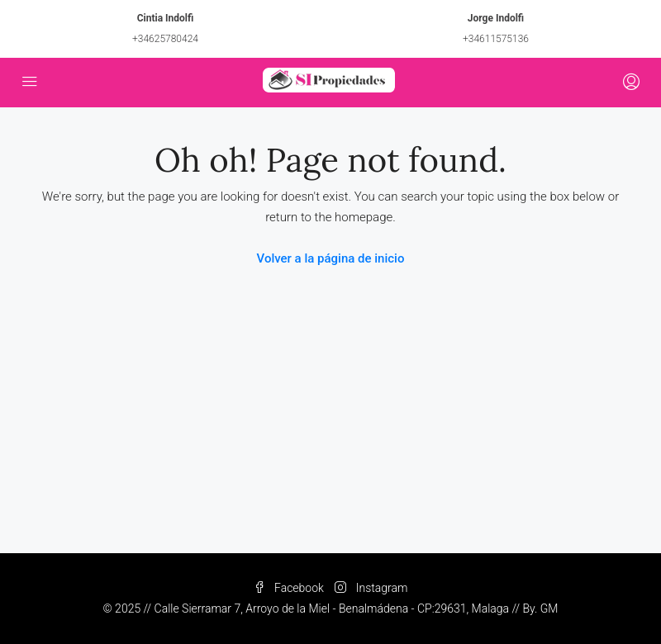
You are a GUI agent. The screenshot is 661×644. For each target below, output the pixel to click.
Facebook (290, 588)
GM (549, 608)
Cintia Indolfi (166, 18)
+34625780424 (165, 39)
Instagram (371, 588)
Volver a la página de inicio (331, 258)
